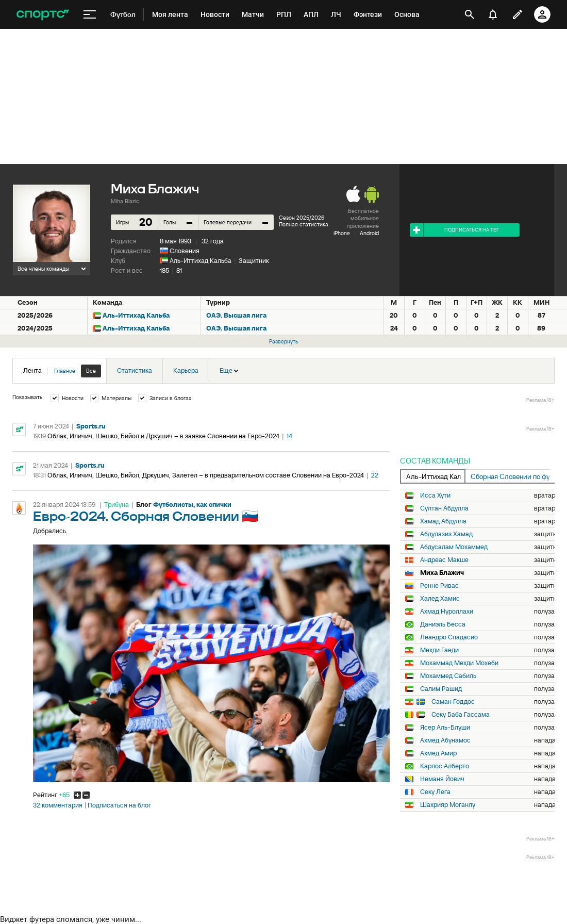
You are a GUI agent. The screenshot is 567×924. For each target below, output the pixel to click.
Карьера (186, 370)
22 (375, 475)
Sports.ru (91, 426)
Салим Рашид (441, 689)
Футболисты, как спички (192, 505)
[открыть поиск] (470, 14)
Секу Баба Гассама (461, 715)
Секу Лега (435, 792)
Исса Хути (435, 496)
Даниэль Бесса (443, 624)
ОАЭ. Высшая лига (236, 315)
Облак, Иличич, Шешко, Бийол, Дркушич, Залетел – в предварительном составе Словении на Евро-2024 (206, 475)
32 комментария (58, 805)
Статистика (135, 370)
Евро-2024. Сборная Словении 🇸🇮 (146, 517)
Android (369, 233)
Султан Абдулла (444, 508)
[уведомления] (493, 14)
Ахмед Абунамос (445, 740)
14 (289, 436)
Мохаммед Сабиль (448, 676)
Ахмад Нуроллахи (447, 612)
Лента (62, 371)
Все (91, 371)
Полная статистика (304, 224)
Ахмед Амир (438, 753)
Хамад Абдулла (443, 521)
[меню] (90, 15)
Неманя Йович (442, 779)
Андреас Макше (444, 560)
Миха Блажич (442, 573)
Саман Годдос (453, 702)
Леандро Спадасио (449, 637)
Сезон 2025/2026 (302, 218)
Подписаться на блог (119, 805)
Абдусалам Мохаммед (454, 547)
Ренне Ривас (439, 586)
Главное (65, 371)
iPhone (342, 233)
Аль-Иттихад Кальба (201, 261)
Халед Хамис (440, 599)
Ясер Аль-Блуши (445, 728)
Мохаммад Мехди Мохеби (459, 663)
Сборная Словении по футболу (513, 476)
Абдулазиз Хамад (446, 534)
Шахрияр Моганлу (448, 805)
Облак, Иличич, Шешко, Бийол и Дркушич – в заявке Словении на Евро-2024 (163, 436)
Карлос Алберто (445, 766)
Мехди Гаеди (439, 650)
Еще (229, 370)
